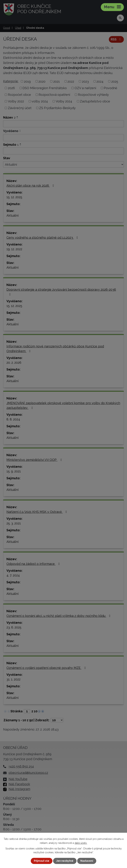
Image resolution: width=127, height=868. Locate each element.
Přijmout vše (42, 861)
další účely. (81, 843)
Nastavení (87, 861)
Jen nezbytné (65, 861)
